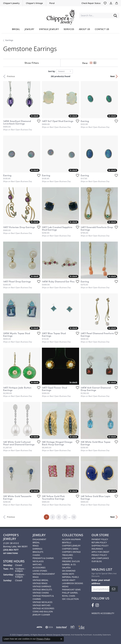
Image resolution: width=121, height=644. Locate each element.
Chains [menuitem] (36, 555)
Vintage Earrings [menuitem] (42, 586)
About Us (85, 29)
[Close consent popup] (61, 639)
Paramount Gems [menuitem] (71, 590)
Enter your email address (101, 582)
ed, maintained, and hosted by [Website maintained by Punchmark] (71, 635)
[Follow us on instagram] (97, 605)
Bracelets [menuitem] (38, 552)
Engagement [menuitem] (39, 539)
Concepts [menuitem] (67, 558)
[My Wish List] (105, 3)
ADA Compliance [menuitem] (100, 558)
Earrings (9, 40)
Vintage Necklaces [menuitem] (42, 602)
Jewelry (29, 29)
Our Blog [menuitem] (97, 561)
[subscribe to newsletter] (114, 589)
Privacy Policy (43, 639)
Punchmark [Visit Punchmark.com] (87, 635)
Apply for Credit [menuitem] (100, 552)
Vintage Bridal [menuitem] (40, 580)
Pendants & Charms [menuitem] (43, 558)
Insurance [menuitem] (97, 549)
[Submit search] (115, 15)
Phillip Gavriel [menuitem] (70, 593)
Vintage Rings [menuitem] (40, 583)
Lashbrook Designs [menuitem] (73, 583)
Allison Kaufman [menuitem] (71, 539)
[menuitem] (39, 627)
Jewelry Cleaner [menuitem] (41, 615)
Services (69, 29)
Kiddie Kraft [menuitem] (69, 580)
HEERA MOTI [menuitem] (68, 574)
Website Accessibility (103, 613)
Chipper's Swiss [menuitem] (70, 549)
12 (74, 517)
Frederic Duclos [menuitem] (71, 561)
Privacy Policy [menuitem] (99, 555)
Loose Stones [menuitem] (40, 571)
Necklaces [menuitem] (38, 561)
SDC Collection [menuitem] (70, 599)
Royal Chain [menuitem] (69, 596)
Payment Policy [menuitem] (100, 539)
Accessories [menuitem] (39, 568)
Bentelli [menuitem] (67, 542)
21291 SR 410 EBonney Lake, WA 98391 (15, 546)
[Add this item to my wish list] (39, 121)
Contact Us (102, 29)
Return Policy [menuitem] (99, 542)
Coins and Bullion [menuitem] (43, 612)
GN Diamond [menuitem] (69, 571)
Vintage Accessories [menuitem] (43, 608)
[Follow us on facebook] (93, 605)
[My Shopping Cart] (117, 3)
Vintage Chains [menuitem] (41, 593)
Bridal (16, 29)
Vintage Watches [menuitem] (42, 605)
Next (112, 76)
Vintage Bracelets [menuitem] (42, 590)
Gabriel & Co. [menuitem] (69, 564)
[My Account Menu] (111, 3)
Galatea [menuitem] (66, 568)
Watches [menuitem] (37, 564)
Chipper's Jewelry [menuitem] (71, 546)
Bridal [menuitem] (36, 542)
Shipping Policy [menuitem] (100, 546)
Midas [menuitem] (65, 586)
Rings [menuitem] (36, 546)
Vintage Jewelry (49, 29)
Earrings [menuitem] (37, 549)
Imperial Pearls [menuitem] (70, 577)
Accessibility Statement (102, 635)
